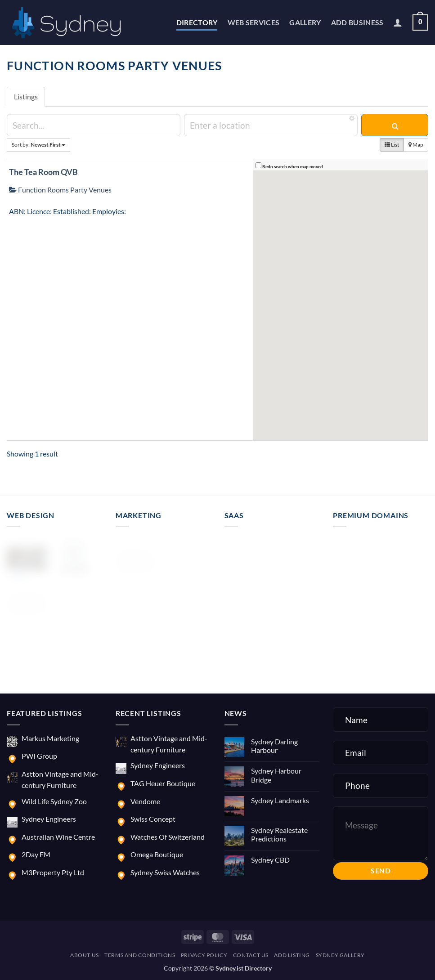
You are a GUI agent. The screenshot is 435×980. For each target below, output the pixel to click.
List (392, 145)
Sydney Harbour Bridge (276, 775)
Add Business (357, 22)
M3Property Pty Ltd (53, 872)
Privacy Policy (204, 955)
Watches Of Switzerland (168, 837)
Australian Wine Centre (58, 837)
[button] (398, 22)
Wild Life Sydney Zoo (54, 801)
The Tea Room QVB (43, 172)
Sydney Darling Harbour (274, 746)
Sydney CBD (270, 860)
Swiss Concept (153, 819)
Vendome (145, 801)
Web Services (254, 22)
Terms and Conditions (140, 955)
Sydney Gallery (341, 955)
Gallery (305, 22)
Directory (197, 22)
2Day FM (36, 854)
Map (416, 145)
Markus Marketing (50, 738)
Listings (26, 96)
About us (85, 955)
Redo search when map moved (293, 166)
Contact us (251, 955)
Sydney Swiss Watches (165, 872)
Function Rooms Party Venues (60, 190)
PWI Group (39, 756)
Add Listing (292, 955)
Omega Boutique (157, 854)
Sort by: (38, 145)
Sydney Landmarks (280, 800)
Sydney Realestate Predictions (279, 834)
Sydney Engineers (49, 819)
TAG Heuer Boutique (163, 783)
